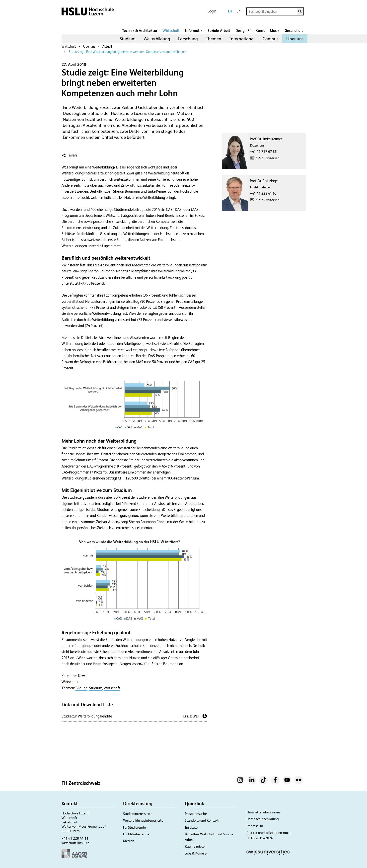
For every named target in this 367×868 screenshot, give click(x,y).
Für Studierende (134, 827)
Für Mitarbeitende (136, 834)
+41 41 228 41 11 (75, 838)
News (82, 676)
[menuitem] (128, 39)
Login (212, 11)
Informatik (194, 31)
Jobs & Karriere (196, 853)
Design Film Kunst (250, 31)
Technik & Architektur (140, 31)
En (238, 11)
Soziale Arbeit (219, 31)
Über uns (295, 39)
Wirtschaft (171, 31)
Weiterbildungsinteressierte (143, 820)
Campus (270, 39)
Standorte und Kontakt (202, 820)
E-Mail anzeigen (268, 158)
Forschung (188, 39)
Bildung (81, 688)
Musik (275, 31)
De (230, 11)
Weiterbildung (157, 39)
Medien (129, 841)
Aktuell (107, 46)
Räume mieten (196, 846)
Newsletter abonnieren (263, 812)
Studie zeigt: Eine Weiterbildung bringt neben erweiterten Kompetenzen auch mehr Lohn (128, 52)
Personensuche (196, 814)
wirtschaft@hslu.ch (75, 843)
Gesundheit (294, 31)
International (242, 39)
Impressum (255, 826)
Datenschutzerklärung (263, 819)
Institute (191, 827)
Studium (128, 39)
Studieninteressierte (138, 814)
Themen (214, 39)
